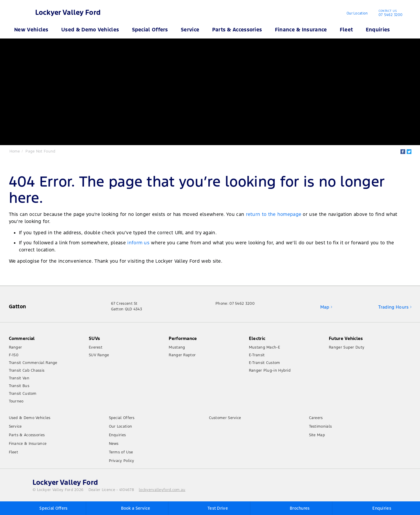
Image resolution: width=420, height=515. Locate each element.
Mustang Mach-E (264, 347)
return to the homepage (274, 214)
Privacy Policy (122, 461)
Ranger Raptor (182, 355)
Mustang (177, 347)
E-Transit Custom (265, 363)
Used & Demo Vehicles (90, 30)
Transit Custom (23, 394)
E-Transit (257, 355)
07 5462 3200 (389, 14)
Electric (257, 338)
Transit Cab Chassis (27, 370)
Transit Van (19, 378)
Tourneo (16, 401)
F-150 (14, 355)
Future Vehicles (346, 338)
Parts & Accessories (237, 30)
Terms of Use (121, 452)
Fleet (346, 30)
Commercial (22, 338)
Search (401, 30)
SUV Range (99, 355)
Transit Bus (19, 386)
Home (15, 151)
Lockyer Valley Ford (68, 12)
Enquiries (378, 30)
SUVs (94, 338)
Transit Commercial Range (33, 363)
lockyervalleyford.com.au (162, 490)
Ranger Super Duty (347, 347)
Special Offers (150, 30)
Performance (183, 338)
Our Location (357, 13)
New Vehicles (31, 30)
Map (325, 307)
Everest (96, 347)
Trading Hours (394, 307)
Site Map (317, 435)
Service (190, 30)
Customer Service (225, 418)
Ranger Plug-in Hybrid (270, 370)
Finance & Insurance (301, 30)
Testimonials (321, 426)
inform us (138, 243)
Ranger (16, 347)
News (114, 444)
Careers (316, 418)
